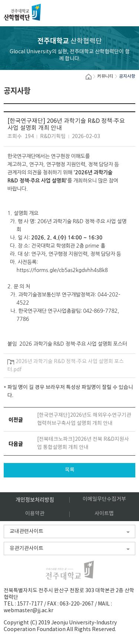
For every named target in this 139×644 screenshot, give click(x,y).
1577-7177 (30, 604)
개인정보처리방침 (35, 499)
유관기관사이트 (27, 549)
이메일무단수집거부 (104, 499)
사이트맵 (104, 514)
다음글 (16, 443)
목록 (70, 470)
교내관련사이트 (27, 531)
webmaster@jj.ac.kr (29, 611)
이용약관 (35, 514)
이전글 (16, 419)
